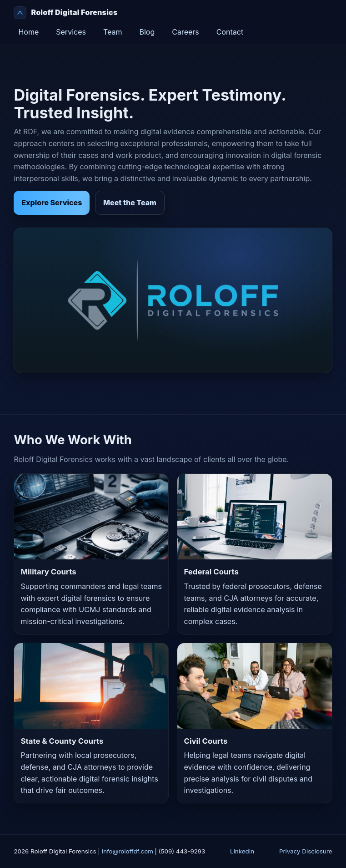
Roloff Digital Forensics (65, 13)
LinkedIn (242, 851)
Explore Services (52, 203)
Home (28, 32)
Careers (186, 32)
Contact (230, 32)
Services (71, 32)
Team (113, 32)
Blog (147, 32)
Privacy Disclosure (306, 851)
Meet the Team (130, 203)
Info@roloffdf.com (128, 851)
